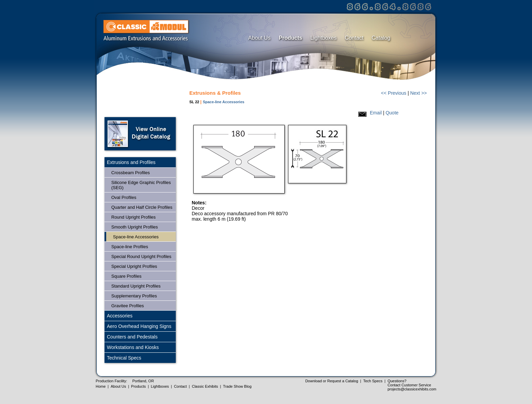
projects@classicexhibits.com (412, 389)
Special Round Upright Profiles (141, 256)
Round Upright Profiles (134, 217)
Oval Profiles (124, 197)
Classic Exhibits (205, 386)
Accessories (120, 316)
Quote (392, 113)
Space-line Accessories (136, 237)
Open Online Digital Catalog (140, 134)
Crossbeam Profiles (130, 173)
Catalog (381, 38)
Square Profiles (126, 276)
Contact (354, 38)
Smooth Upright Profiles (135, 227)
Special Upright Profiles (134, 266)
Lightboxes (324, 38)
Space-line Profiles (130, 247)
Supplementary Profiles (134, 296)
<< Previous (394, 93)
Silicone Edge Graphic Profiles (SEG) (141, 185)
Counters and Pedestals (132, 337)
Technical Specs (124, 358)
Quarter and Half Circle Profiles (142, 207)
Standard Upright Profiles (136, 286)
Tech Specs (373, 381)
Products (290, 38)
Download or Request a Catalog (332, 381)
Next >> (419, 93)
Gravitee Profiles (128, 306)
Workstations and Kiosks (133, 347)
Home (101, 386)
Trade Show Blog (237, 386)
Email (376, 113)
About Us (260, 38)
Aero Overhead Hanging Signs (139, 326)
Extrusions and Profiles (131, 162)
